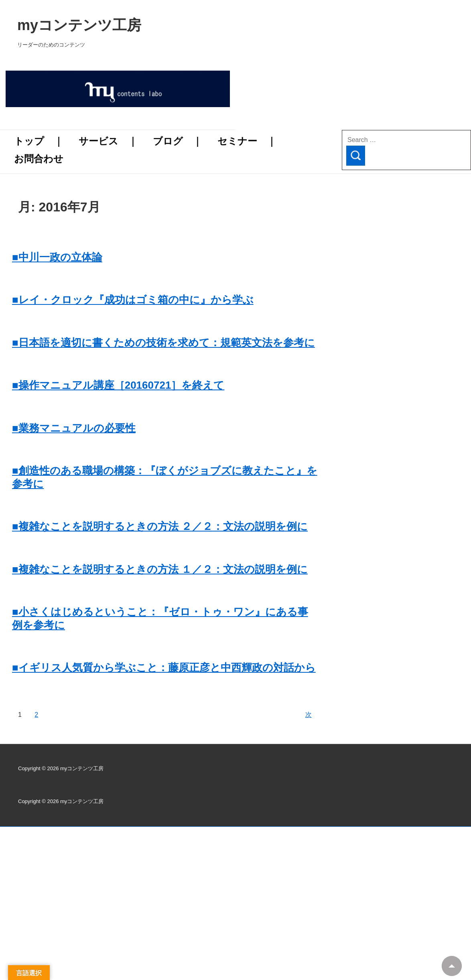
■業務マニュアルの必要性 (74, 428)
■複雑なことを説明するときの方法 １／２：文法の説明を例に (160, 569)
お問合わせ (39, 159)
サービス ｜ (108, 141)
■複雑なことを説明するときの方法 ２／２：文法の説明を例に (160, 526)
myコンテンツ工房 (195, 25)
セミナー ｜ (247, 141)
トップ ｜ (39, 141)
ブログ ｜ (178, 141)
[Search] (356, 156)
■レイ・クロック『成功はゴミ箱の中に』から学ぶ (133, 300)
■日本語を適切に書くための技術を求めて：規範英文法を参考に (163, 343)
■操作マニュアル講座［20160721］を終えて (118, 385)
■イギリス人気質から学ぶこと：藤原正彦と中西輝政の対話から (164, 668)
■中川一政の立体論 (57, 257)
